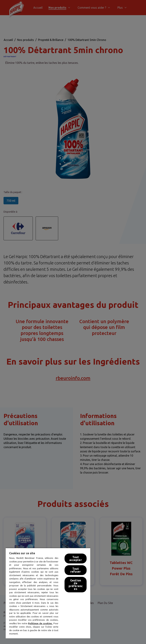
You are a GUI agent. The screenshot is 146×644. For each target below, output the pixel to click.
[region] (48, 593)
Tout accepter (75, 558)
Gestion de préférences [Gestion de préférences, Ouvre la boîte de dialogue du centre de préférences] (76, 585)
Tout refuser (76, 570)
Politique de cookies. (40, 623)
